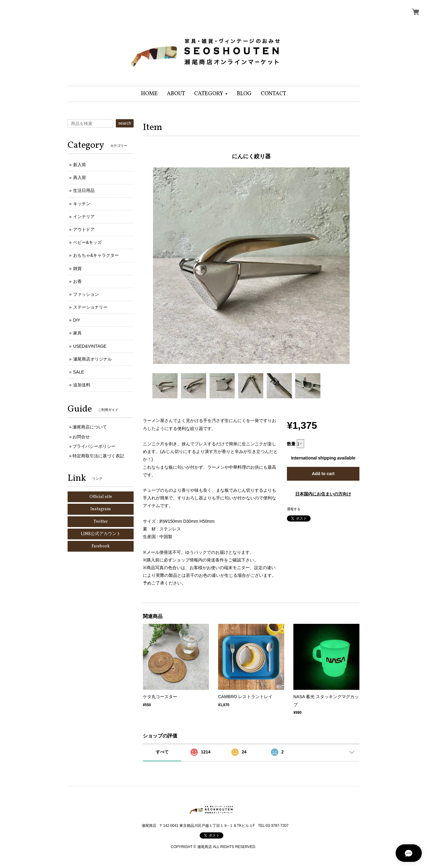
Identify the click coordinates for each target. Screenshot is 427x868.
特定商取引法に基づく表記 (98, 456)
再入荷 (80, 178)
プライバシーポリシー (94, 446)
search (125, 123)
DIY (77, 320)
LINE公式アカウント (101, 534)
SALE (79, 372)
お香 (77, 281)
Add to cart (323, 474)
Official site (101, 497)
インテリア (84, 217)
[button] (211, 94)
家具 (77, 333)
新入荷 (80, 165)
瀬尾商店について (90, 427)
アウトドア (84, 229)
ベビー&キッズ (87, 242)
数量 (291, 444)
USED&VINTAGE (90, 346)
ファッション (86, 294)
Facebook (101, 546)
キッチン (82, 204)
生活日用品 (84, 190)
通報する (294, 509)
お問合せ (81, 437)
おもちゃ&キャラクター (96, 255)
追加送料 (82, 385)
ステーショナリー (90, 307)
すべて (162, 752)
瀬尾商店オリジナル (92, 359)
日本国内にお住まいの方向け (323, 494)
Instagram (101, 509)
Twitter (101, 522)
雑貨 (77, 268)
